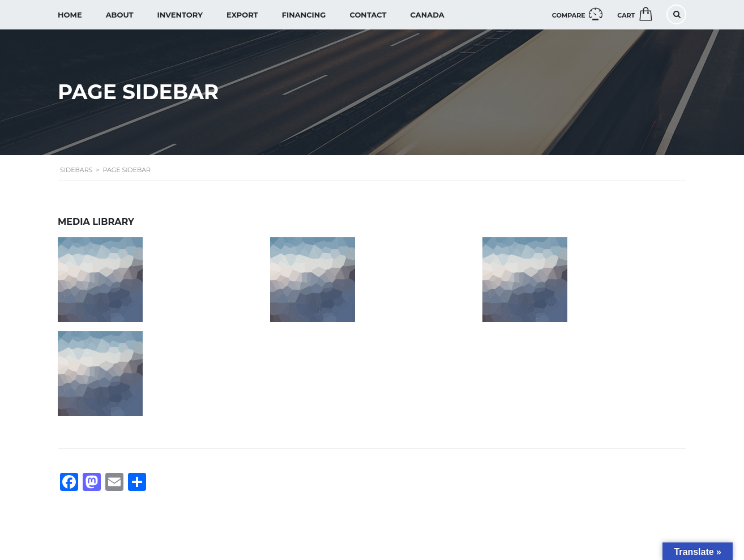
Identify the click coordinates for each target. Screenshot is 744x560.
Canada (427, 15)
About (120, 15)
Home (70, 15)
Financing (304, 15)
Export (242, 15)
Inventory (180, 15)
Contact (368, 15)
